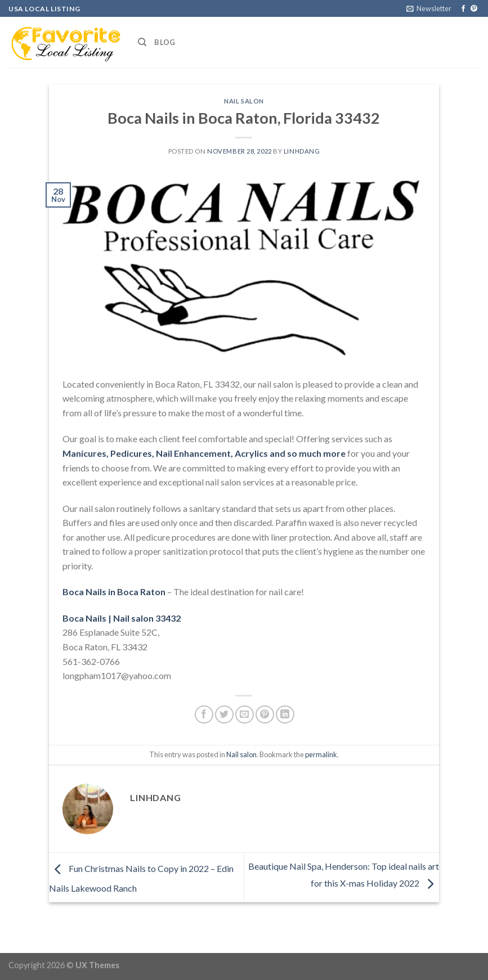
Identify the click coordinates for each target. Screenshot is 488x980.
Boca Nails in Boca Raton (114, 592)
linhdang (302, 151)
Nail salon (244, 101)
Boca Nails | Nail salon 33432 (122, 618)
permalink (321, 754)
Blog (165, 42)
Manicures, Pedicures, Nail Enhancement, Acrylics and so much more (204, 453)
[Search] (142, 42)
